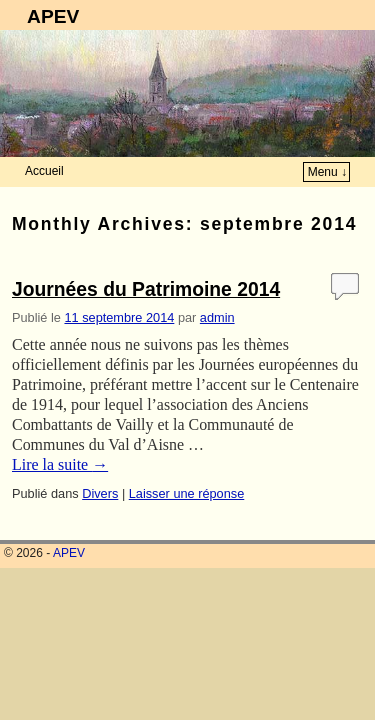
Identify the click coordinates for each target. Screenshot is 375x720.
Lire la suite (60, 464)
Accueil (44, 171)
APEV (53, 16)
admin (217, 317)
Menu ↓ (327, 172)
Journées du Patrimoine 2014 (146, 289)
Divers (100, 493)
